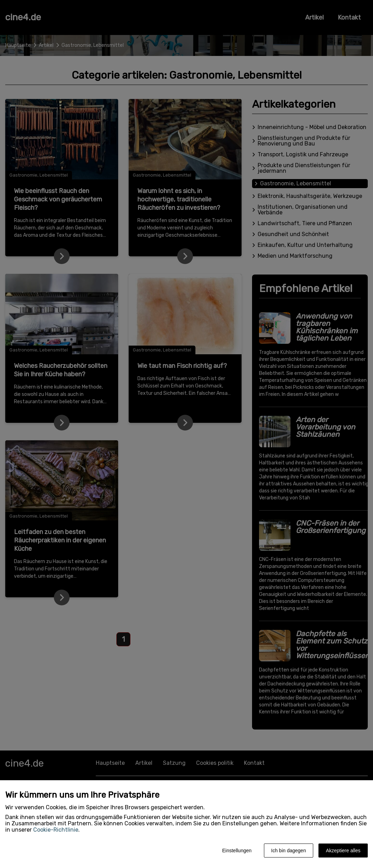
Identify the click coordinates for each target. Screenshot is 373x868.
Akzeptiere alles (343, 851)
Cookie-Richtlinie (56, 830)
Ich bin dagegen (289, 851)
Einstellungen (237, 851)
